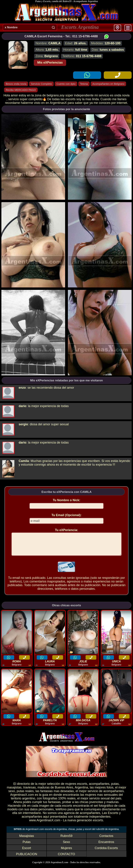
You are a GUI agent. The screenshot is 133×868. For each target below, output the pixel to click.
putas (115, 788)
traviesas (29, 792)
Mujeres (66, 852)
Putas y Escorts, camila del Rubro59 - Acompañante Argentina (66, 1)
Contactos (106, 840)
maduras (43, 792)
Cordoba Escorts (106, 852)
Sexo (66, 846)
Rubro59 (66, 840)
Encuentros (106, 846)
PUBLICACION (26, 858)
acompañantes (99, 788)
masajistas (14, 792)
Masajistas (27, 840)
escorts (82, 788)
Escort (27, 852)
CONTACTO (66, 858)
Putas (26, 846)
